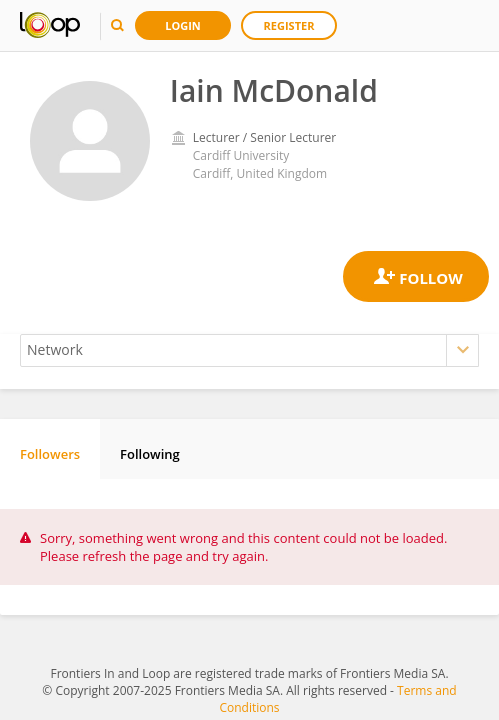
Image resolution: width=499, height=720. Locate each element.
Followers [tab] (50, 454)
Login (183, 25)
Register (289, 25)
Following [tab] (150, 454)
